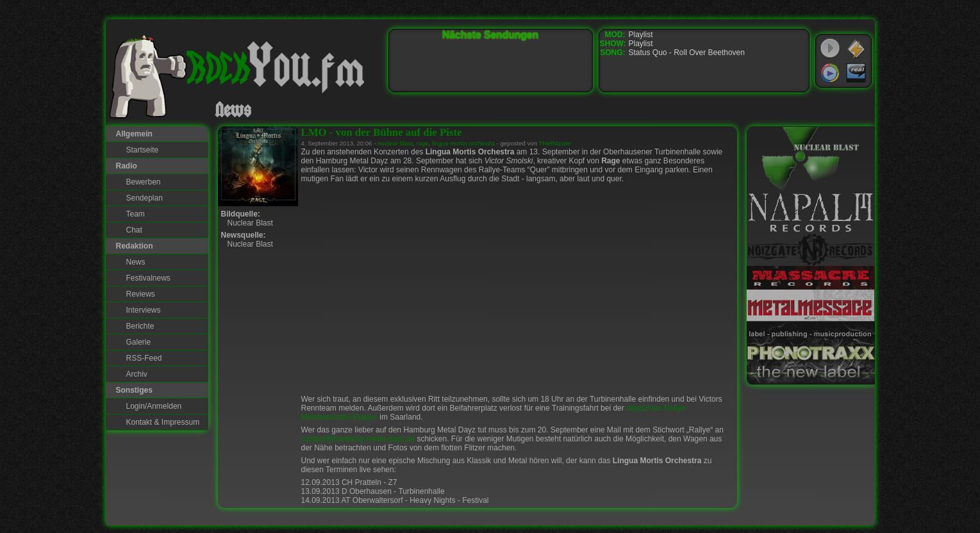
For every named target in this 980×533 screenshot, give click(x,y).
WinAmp (856, 49)
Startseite (143, 150)
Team (136, 214)
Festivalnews (148, 278)
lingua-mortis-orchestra (463, 143)
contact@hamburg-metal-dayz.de (358, 439)
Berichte (140, 326)
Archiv (137, 374)
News (136, 262)
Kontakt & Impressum (163, 422)
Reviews (141, 294)
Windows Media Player (830, 73)
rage (422, 143)
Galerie (139, 342)
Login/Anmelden (154, 406)
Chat (134, 230)
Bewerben (144, 182)
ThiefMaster (555, 143)
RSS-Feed (144, 358)
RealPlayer (856, 73)
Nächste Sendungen (490, 35)
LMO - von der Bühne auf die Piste (382, 132)
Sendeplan (145, 198)
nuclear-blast (395, 143)
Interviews (144, 310)
